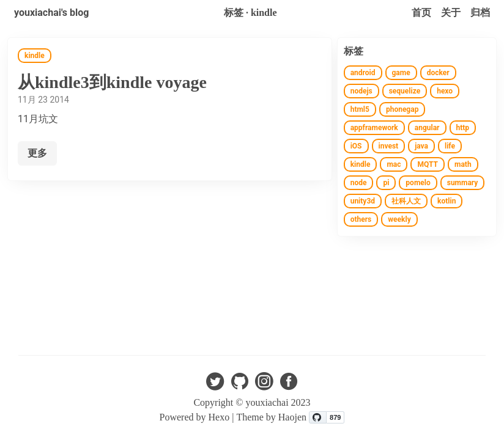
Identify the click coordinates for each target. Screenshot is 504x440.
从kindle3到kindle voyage (112, 82)
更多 (37, 153)
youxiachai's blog (51, 13)
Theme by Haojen (272, 417)
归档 (480, 13)
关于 (451, 13)
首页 (421, 13)
